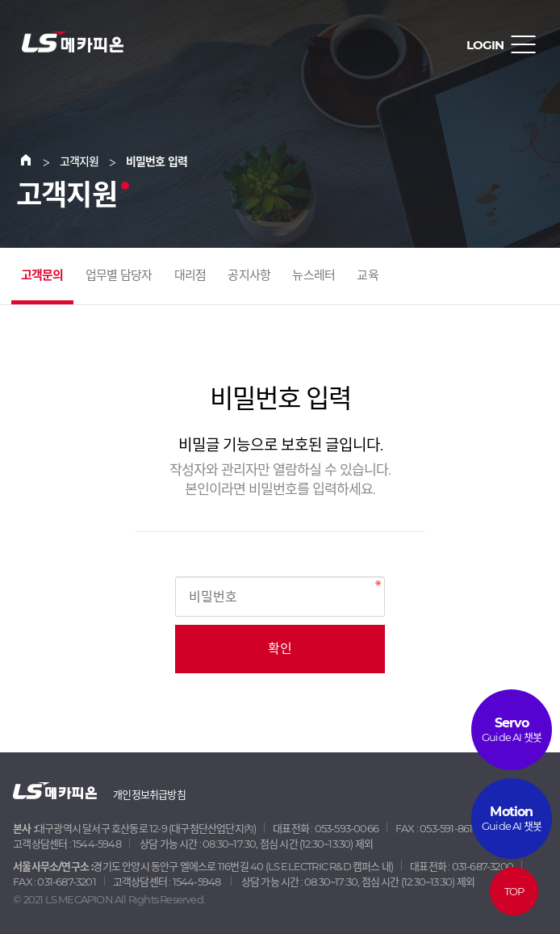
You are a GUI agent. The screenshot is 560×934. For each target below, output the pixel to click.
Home (36, 161)
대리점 (190, 275)
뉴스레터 (313, 275)
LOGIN (485, 45)
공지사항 (249, 275)
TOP (514, 891)
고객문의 (42, 275)
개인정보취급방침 (149, 794)
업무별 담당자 (119, 275)
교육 (367, 275)
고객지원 (79, 161)
